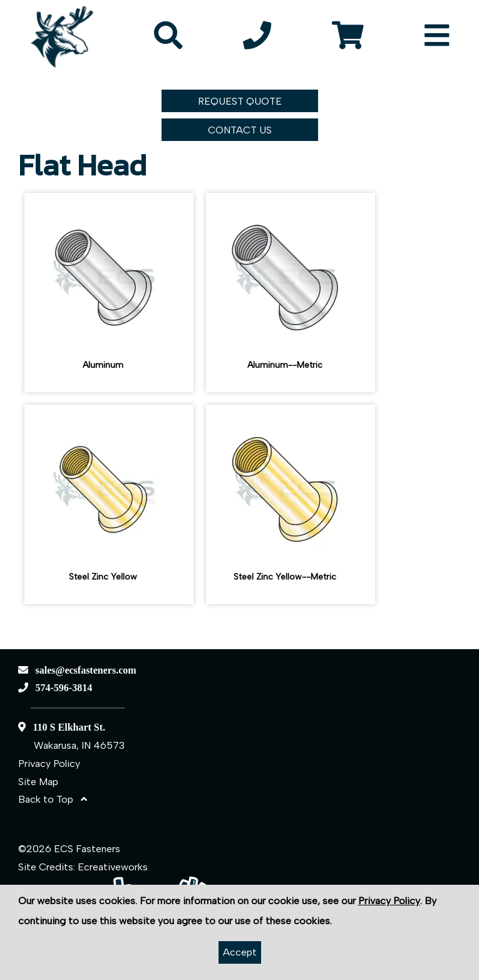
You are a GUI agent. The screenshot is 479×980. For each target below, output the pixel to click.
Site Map (38, 782)
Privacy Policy (49, 764)
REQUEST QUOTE (240, 101)
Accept (240, 952)
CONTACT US (240, 130)
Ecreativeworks (113, 867)
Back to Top (53, 799)
